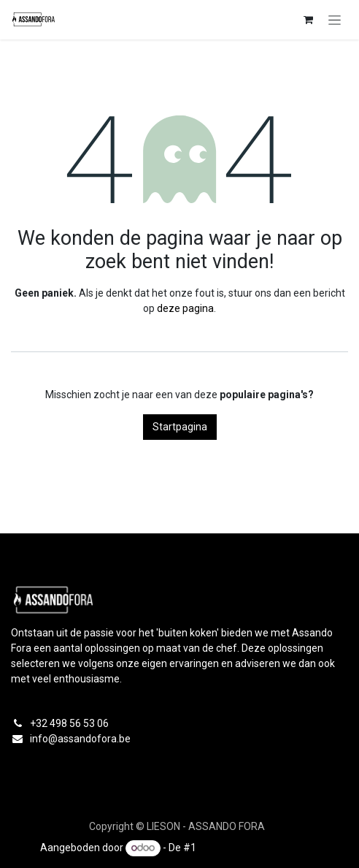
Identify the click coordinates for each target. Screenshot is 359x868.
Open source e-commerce (259, 848)
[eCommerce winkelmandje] (308, 20)
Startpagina (180, 427)
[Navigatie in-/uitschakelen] (335, 20)
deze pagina (185, 308)
